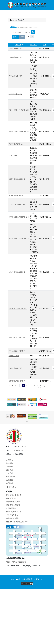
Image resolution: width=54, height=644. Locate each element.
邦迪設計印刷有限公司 (17, 204)
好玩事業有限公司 (15, 57)
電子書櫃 (10, 467)
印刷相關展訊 (11, 508)
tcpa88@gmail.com (20, 446)
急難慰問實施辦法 (13, 518)
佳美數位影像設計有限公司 (19, 217)
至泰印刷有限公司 (15, 94)
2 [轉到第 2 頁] (18, 386)
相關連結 (10, 483)
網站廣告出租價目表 (14, 495)
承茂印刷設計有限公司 (17, 337)
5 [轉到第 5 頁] (26, 386)
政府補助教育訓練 (13, 502)
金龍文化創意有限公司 (17, 381)
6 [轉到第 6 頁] (29, 386)
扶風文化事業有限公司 (17, 179)
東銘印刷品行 (14, 356)
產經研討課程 (11, 498)
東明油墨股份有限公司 (17, 351)
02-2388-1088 (18, 450)
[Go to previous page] (13, 386)
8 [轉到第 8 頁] (34, 386)
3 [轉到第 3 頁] (21, 386)
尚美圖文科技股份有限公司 (19, 238)
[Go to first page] (10, 386)
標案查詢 (10, 463)
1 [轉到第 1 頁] (15, 386)
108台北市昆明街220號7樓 (16, 562)
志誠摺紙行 (13, 155)
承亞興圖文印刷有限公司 (18, 309)
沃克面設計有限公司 (16, 196)
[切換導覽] (9, 14)
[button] (25, 422)
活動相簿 (10, 480)
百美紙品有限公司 (15, 76)
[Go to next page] (37, 386)
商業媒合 (10, 460)
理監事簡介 (10, 477)
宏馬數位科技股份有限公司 (19, 132)
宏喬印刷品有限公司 (16, 144)
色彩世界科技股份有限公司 (19, 110)
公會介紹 (10, 473)
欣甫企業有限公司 (15, 368)
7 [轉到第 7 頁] (32, 386)
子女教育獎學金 (12, 515)
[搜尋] (33, 32)
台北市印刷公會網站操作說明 (17, 522)
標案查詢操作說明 (13, 505)
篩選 (16, 37)
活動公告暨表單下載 (14, 512)
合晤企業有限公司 (15, 48)
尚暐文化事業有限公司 (17, 272)
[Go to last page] (40, 386)
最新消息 (10, 470)
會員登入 (11, 487)
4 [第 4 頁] (24, 386)
